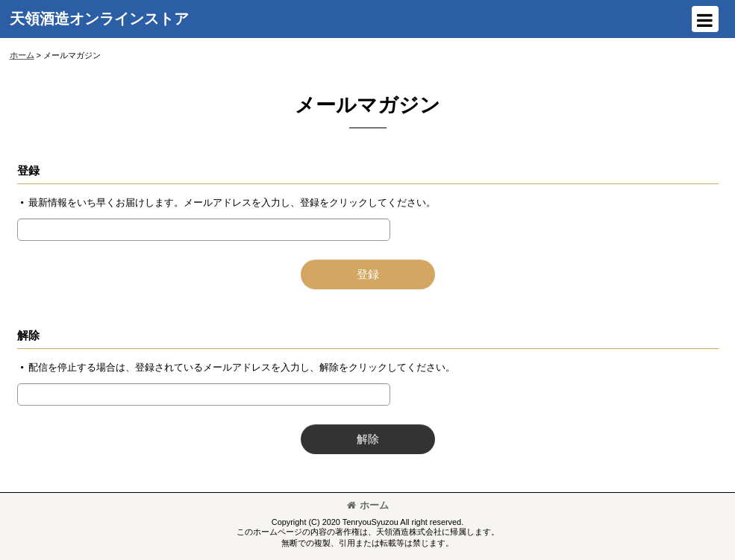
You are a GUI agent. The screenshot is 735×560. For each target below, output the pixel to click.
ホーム (368, 505)
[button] (705, 19)
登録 (28, 170)
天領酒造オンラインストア (99, 19)
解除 (28, 335)
